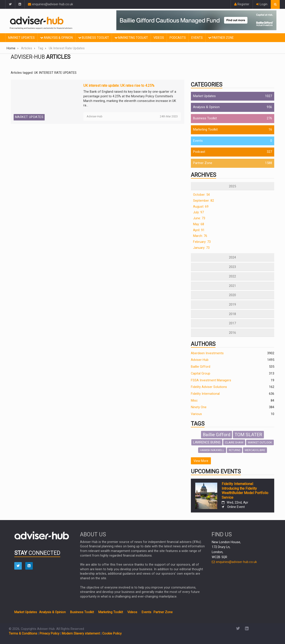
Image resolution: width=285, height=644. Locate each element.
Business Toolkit (94, 38)
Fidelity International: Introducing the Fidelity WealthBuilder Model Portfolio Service (245, 491)
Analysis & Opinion (57, 38)
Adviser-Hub (200, 360)
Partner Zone (221, 38)
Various (196, 414)
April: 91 (199, 230)
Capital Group (201, 374)
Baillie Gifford (201, 367)
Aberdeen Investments (207, 353)
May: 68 (199, 224)
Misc (194, 401)
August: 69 (201, 207)
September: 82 (204, 201)
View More (201, 461)
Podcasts (178, 38)
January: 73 (201, 248)
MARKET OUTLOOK (260, 442)
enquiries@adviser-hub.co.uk (50, 4)
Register (242, 4)
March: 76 (200, 236)
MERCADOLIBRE (255, 450)
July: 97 (198, 212)
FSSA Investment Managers (211, 380)
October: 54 (201, 195)
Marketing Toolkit (131, 38)
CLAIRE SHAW (234, 442)
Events (197, 38)
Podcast (199, 152)
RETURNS (235, 450)
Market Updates (21, 38)
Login (262, 4)
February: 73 (202, 242)
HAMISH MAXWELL (212, 450)
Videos (159, 38)
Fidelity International (205, 394)
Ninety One (199, 407)
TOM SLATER (248, 435)
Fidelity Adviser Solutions (209, 387)
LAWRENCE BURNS (207, 442)
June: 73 (199, 218)
